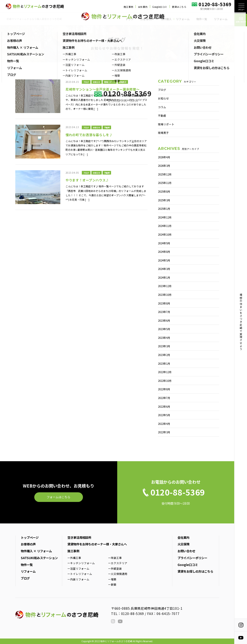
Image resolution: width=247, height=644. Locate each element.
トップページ (30, 538)
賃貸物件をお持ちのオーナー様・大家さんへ (97, 544)
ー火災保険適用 (118, 574)
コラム (162, 107)
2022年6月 (164, 406)
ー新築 (112, 584)
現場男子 (123, 82)
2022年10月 (165, 381)
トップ (130, 19)
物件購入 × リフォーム (36, 551)
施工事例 (128, 7)
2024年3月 (164, 269)
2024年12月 (165, 217)
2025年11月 (165, 183)
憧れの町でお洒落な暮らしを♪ (89, 135)
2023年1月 (164, 363)
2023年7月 (164, 312)
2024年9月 (164, 243)
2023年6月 (164, 320)
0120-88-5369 (133, 614)
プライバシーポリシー (192, 558)
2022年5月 (164, 415)
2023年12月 (165, 286)
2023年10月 (165, 295)
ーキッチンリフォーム (81, 563)
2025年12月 (165, 174)
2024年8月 (164, 252)
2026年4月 (164, 157)
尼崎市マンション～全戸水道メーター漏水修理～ (103, 89)
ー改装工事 (115, 558)
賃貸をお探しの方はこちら (195, 571)
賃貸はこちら (179, 7)
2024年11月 (165, 226)
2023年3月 (164, 346)
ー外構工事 (74, 558)
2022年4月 (164, 424)
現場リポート (110, 82)
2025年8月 (164, 191)
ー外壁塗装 (115, 568)
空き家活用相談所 (79, 538)
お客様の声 (147, 19)
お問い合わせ (186, 551)
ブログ (86, 82)
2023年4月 (164, 338)
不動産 (107, 127)
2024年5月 (164, 260)
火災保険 (183, 544)
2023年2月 (164, 355)
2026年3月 (164, 166)
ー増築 (112, 579)
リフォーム (221, 19)
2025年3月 (164, 200)
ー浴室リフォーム (78, 568)
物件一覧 (202, 19)
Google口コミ (160, 7)
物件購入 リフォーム (175, 19)
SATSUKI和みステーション (39, 558)
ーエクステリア (118, 563)
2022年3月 (164, 432)
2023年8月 (164, 303)
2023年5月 (164, 329)
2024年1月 (164, 277)
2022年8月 (164, 389)
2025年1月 (164, 209)
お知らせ (96, 82)
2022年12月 (165, 372)
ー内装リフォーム (78, 579)
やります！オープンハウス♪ (87, 180)
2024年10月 (165, 234)
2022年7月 (164, 398)
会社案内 (143, 7)
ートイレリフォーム (80, 574)
